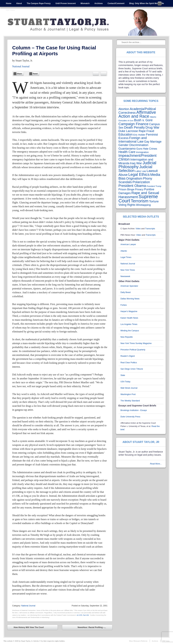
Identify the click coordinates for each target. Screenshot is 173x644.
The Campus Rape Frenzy (39, 3)
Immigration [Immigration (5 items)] (142, 152)
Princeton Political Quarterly (133, 350)
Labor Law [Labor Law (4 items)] (141, 171)
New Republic (127, 337)
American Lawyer (128, 244)
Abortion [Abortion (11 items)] (124, 109)
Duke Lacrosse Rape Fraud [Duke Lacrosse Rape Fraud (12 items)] (136, 131)
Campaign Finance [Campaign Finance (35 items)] (133, 124)
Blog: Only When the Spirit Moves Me (147, 3)
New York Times (128, 270)
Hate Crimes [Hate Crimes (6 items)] (150, 149)
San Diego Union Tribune (132, 369)
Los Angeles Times (129, 324)
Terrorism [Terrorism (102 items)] (139, 201)
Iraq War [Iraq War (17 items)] (136, 163)
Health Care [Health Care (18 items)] (127, 152)
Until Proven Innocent (66, 3)
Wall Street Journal (129, 388)
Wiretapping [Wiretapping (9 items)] (143, 205)
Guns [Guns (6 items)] (139, 149)
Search (119, 42)
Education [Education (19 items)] (126, 134)
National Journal (21, 66)
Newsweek (125, 276)
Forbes (124, 305)
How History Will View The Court (26, 628)
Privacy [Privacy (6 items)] (139, 189)
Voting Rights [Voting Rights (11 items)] (127, 205)
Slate (123, 375)
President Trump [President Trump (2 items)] (154, 186)
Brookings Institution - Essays (134, 410)
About (19, 3)
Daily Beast (126, 292)
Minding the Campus (130, 331)
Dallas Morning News (130, 299)
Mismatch (85, 3)
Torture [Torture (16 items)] (154, 201)
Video (138, 229)
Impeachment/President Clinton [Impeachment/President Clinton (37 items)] (138, 157)
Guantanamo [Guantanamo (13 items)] (127, 149)
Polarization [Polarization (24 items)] (141, 182)
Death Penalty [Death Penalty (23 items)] (134, 127)
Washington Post (128, 394)
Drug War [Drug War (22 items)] (152, 127)
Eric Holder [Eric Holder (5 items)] (139, 135)
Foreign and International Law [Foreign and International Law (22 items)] (133, 140)
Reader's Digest (128, 356)
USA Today (125, 382)
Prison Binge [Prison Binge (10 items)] (126, 189)
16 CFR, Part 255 (83, 615)
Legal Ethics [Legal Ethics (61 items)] (139, 174)
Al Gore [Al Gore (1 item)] (131, 121)
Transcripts (150, 229)
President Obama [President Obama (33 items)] (132, 186)
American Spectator (129, 286)
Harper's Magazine (129, 311)
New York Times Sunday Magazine (136, 343)
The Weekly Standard (130, 401)
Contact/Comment (116, 3)
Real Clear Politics (129, 363)
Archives (99, 3)
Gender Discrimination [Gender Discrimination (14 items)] (133, 145)
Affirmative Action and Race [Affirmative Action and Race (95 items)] (137, 114)
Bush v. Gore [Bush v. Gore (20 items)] (143, 120)
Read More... (156, 464)
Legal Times (126, 257)
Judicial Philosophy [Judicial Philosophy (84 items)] (137, 165)
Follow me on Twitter (160, 4)
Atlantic (124, 251)
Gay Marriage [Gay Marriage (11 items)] (153, 142)
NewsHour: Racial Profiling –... (94, 628)
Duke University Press (130, 417)
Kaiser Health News (129, 318)
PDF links (10, 10)
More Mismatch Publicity (138, 641)
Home (9, 3)
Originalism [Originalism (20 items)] (134, 178)
